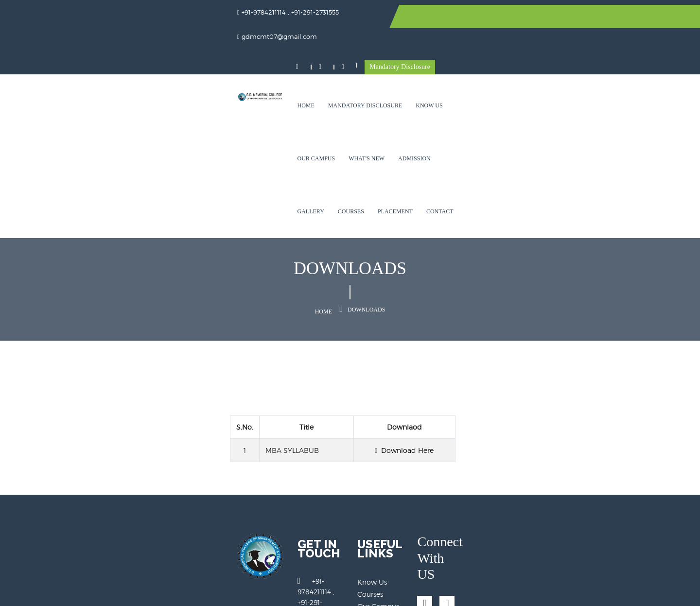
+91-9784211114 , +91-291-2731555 (269, 466)
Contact (274, 110)
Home (220, 57)
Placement (229, 110)
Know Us (343, 57)
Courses (571, 57)
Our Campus (389, 57)
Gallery (531, 57)
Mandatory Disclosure (599, 18)
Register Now (379, 528)
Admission (488, 57)
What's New (440, 57)
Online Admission (387, 540)
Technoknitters (613, 592)
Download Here (494, 345)
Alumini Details (383, 516)
